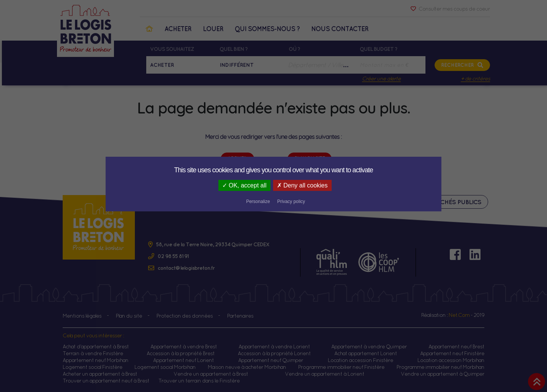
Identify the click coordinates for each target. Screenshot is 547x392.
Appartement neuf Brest (456, 346)
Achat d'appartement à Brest (96, 346)
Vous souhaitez (172, 49)
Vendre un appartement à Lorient (325, 374)
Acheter (178, 29)
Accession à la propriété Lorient (274, 353)
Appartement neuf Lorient (183, 360)
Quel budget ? (379, 49)
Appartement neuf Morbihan (96, 360)
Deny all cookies (268, 185)
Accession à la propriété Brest (181, 353)
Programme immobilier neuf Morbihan (440, 367)
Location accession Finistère (360, 360)
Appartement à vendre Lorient (274, 346)
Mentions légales (82, 316)
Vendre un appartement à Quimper (443, 374)
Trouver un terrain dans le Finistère (199, 381)
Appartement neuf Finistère (452, 353)
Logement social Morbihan (165, 367)
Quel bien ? (234, 49)
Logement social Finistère (92, 367)
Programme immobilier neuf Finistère (341, 367)
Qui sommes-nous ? (267, 29)
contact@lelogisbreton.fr (186, 268)
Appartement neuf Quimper (271, 360)
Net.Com (459, 315)
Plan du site (129, 316)
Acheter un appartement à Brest (100, 374)
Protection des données (185, 316)
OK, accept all (209, 185)
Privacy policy (350, 186)
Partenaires (240, 316)
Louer (213, 29)
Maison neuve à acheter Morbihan (247, 367)
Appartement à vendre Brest (184, 346)
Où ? (294, 49)
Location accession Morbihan (451, 360)
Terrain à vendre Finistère (93, 353)
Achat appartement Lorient (366, 353)
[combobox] (320, 65)
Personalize (317, 186)
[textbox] (320, 65)
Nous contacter (340, 29)
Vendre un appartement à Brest (211, 374)
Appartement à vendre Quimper (369, 346)
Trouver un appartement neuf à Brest (106, 381)
